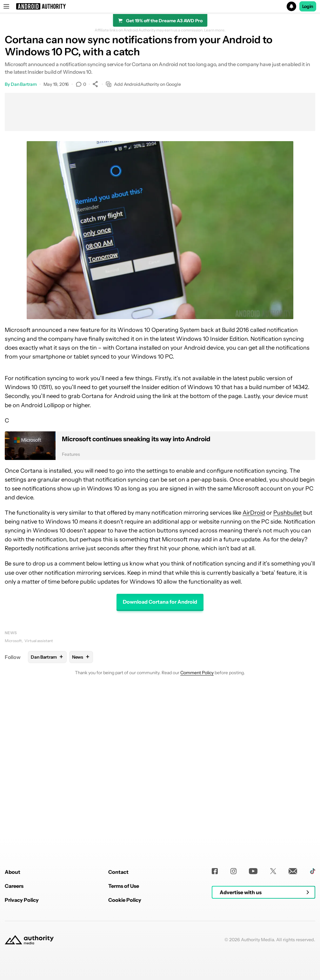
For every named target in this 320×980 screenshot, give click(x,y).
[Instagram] (233, 959)
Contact (118, 960)
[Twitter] (273, 959)
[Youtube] (253, 959)
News (11, 633)
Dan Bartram (24, 84)
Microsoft (13, 641)
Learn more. (215, 30)
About (13, 960)
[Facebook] (215, 959)
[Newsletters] (293, 959)
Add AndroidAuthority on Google (143, 84)
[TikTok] (313, 959)
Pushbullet (288, 513)
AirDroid (254, 513)
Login (308, 6)
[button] (160, 6)
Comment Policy (197, 673)
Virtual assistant (39, 641)
